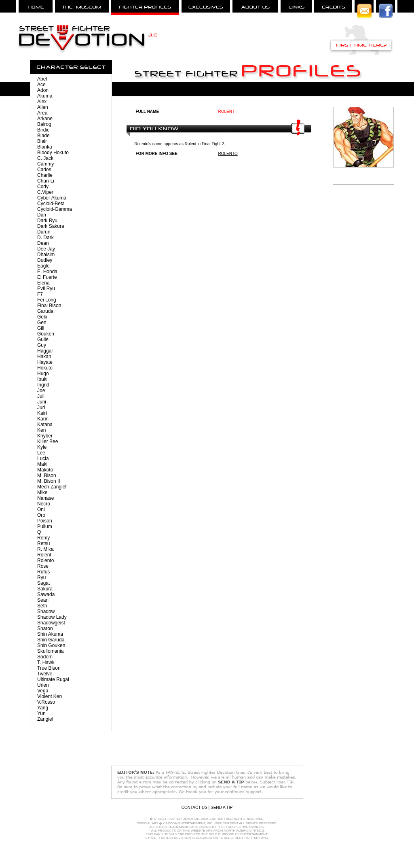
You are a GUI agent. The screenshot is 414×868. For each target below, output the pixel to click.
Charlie (45, 175)
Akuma (45, 96)
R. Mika (45, 549)
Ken (41, 430)
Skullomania (50, 651)
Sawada (46, 594)
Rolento (45, 560)
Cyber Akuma (52, 198)
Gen (42, 323)
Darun (44, 232)
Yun (41, 713)
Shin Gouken (51, 645)
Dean (43, 243)
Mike (42, 492)
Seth (42, 606)
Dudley (45, 260)
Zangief (45, 719)
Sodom (45, 657)
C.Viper (45, 192)
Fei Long (47, 300)
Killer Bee (48, 441)
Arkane (45, 119)
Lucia (43, 458)
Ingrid (43, 385)
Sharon (45, 628)
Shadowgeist (51, 623)
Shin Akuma (50, 634)
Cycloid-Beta (51, 204)
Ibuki (42, 379)
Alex (42, 102)
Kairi (42, 413)
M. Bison (47, 475)
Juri (41, 407)
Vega (43, 691)
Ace (41, 85)
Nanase (45, 498)
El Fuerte (47, 277)
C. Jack (45, 158)
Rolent (44, 555)
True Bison (49, 668)
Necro (44, 504)
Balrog (44, 124)
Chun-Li (46, 181)
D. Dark (45, 238)
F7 (40, 294)
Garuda (45, 311)
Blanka (45, 147)
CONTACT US (194, 808)
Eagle (43, 266)
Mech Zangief (52, 487)
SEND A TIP (222, 808)
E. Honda (47, 272)
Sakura (45, 589)
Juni (42, 402)
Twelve (45, 674)
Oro (41, 515)
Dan (42, 215)
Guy (42, 345)
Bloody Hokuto (53, 153)
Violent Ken (50, 696)
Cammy (45, 164)
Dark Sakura (51, 226)
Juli (41, 396)
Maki (42, 464)
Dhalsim (46, 255)
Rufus (43, 572)
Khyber (45, 436)
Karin (43, 419)
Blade (43, 136)
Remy (43, 538)
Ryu (41, 577)
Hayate (45, 362)
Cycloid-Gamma (55, 209)
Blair (42, 141)
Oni (41, 509)
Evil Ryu (46, 289)
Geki (42, 317)
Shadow (46, 611)
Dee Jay (46, 249)
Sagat (43, 583)
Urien (43, 685)
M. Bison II (49, 481)
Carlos (44, 170)
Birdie (43, 130)
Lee (41, 453)
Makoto (45, 470)
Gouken (46, 334)
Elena (43, 283)
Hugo (43, 374)
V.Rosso (46, 702)
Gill (41, 328)
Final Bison (49, 306)
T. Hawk (46, 662)
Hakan (44, 357)
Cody (43, 187)
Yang (43, 708)
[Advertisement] (363, 317)
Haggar (45, 351)
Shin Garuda (51, 640)
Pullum (45, 526)
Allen (43, 107)
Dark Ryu (47, 221)
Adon (43, 90)
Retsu (43, 543)
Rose (43, 566)
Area (42, 113)
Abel (42, 79)
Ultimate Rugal (53, 679)
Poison (45, 521)
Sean (43, 600)
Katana (45, 424)
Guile (43, 340)
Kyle (42, 447)
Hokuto (45, 368)
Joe (41, 390)
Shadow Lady (52, 617)
